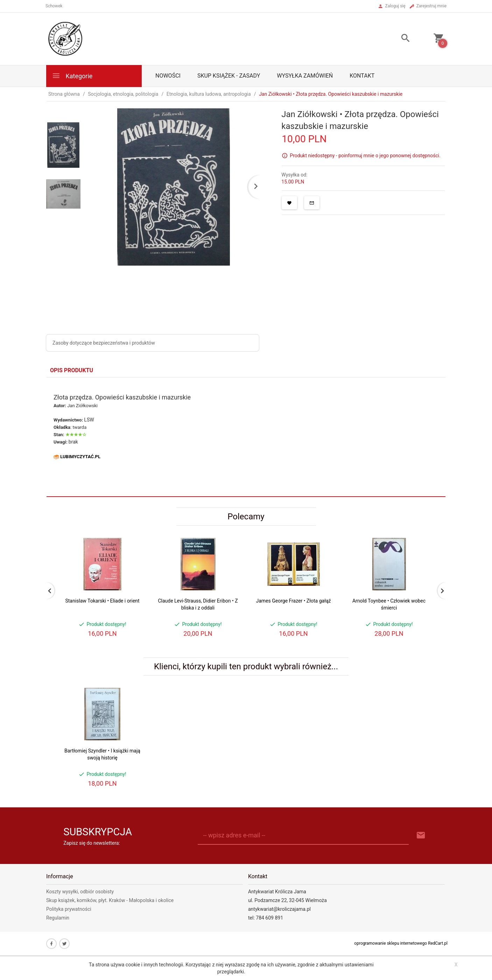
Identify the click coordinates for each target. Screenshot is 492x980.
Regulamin (58, 918)
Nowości (168, 76)
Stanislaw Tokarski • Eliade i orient (102, 601)
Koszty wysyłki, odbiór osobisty (80, 892)
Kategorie (72, 76)
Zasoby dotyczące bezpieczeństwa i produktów (104, 343)
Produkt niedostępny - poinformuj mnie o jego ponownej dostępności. (365, 156)
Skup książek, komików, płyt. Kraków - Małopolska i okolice (110, 900)
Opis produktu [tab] (72, 370)
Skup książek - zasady (229, 76)
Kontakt (362, 76)
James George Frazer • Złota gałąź (293, 601)
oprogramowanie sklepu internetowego (391, 943)
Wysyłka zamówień (305, 76)
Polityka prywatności (69, 909)
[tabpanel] (246, 437)
